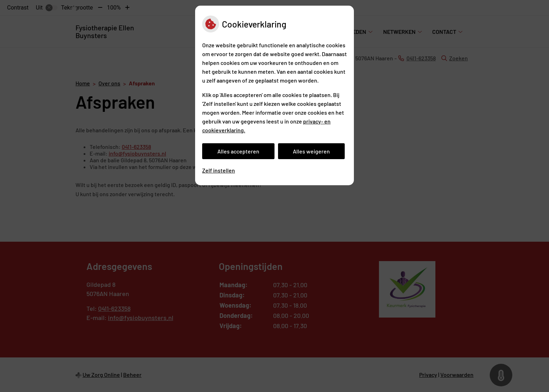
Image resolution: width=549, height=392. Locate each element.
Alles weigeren (311, 151)
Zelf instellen (219, 170)
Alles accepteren (238, 151)
